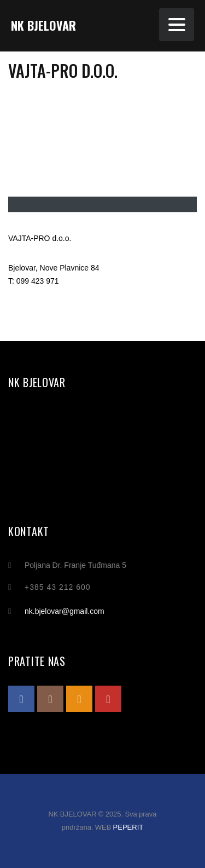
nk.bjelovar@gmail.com (65, 611)
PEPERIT (128, 827)
